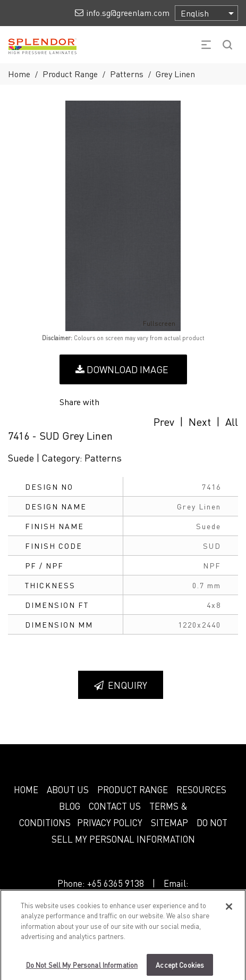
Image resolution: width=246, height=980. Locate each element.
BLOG (70, 806)
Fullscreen (152, 324)
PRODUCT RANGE (133, 789)
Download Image (122, 369)
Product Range (70, 74)
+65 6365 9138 (116, 883)
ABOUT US (68, 789)
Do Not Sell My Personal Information (82, 969)
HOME (26, 789)
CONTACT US (115, 806)
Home (19, 74)
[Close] (229, 911)
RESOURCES (201, 789)
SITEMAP (169, 822)
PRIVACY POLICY (110, 822)
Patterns (127, 74)
